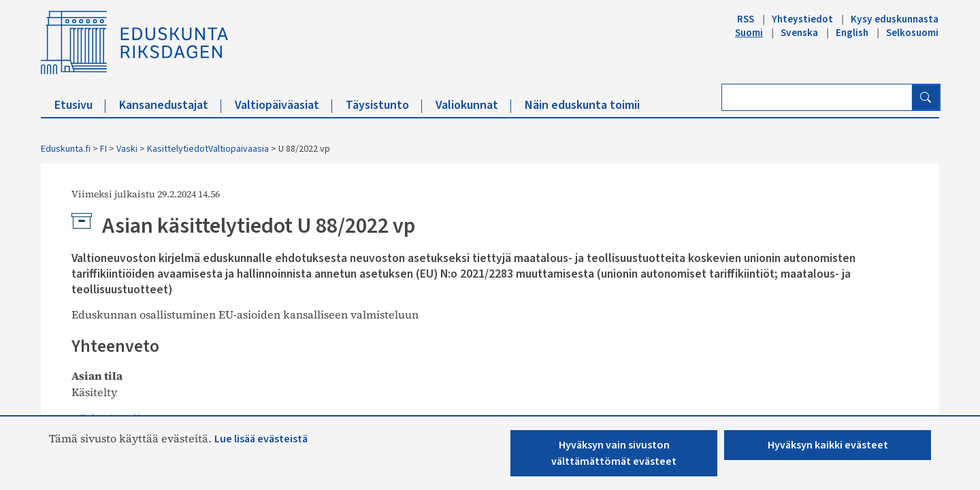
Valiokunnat (473, 105)
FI (103, 149)
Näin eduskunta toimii (582, 105)
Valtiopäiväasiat (283, 105)
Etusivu (80, 105)
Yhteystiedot (802, 19)
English (852, 33)
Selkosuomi (912, 33)
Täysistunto (384, 105)
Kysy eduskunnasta (895, 19)
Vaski (127, 149)
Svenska (799, 33)
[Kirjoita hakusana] (817, 97)
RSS (746, 19)
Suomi (749, 33)
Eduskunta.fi (66, 149)
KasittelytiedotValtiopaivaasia (208, 149)
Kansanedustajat (170, 105)
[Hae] (926, 97)
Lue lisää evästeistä (261, 439)
